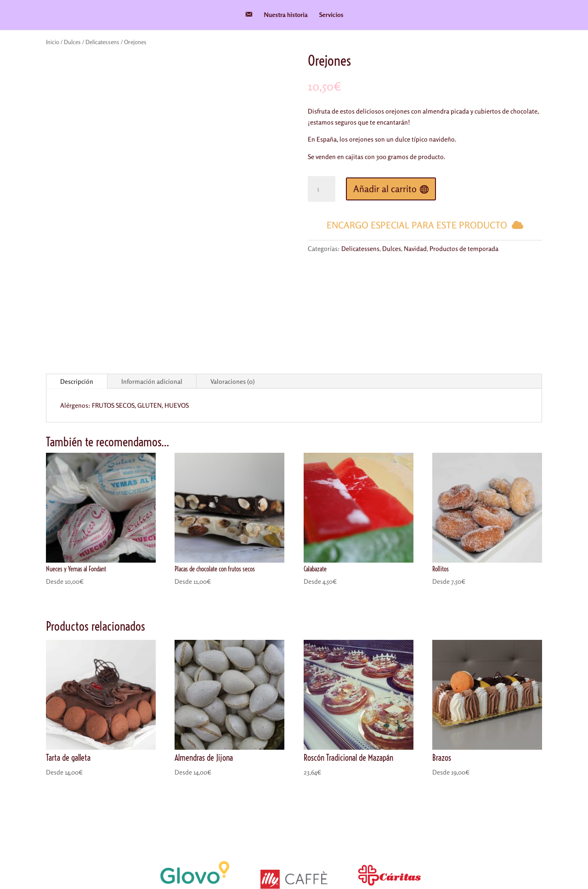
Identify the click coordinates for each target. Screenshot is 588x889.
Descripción (77, 285)
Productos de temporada (464, 248)
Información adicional (152, 285)
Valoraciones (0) (232, 285)
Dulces (72, 42)
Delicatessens (102, 42)
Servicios (331, 15)
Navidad (415, 248)
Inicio (53, 42)
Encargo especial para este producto (417, 225)
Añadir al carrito (385, 189)
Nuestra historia (286, 15)
